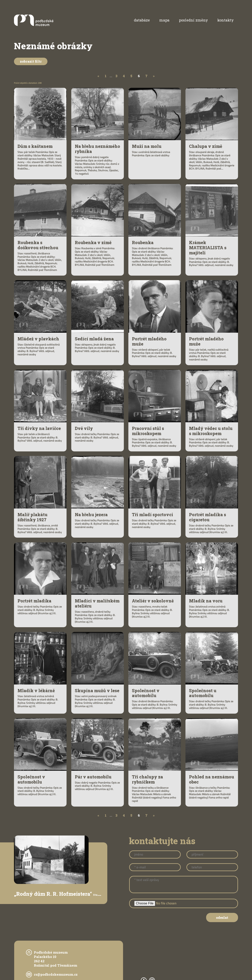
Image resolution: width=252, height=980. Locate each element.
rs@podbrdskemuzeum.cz (56, 974)
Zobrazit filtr (31, 61)
